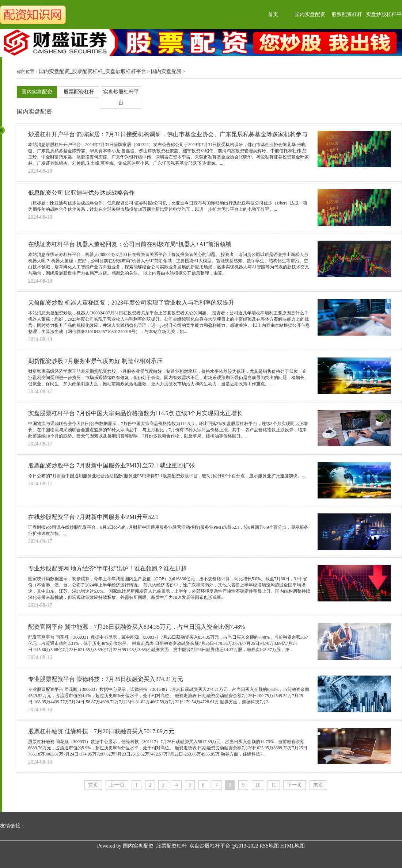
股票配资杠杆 (347, 14)
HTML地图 (293, 846)
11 (274, 785)
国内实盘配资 (310, 14)
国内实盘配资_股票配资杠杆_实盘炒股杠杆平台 (92, 71)
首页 (273, 14)
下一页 (295, 785)
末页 (318, 785)
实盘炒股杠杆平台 (121, 97)
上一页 (117, 785)
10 (258, 785)
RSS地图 (269, 846)
